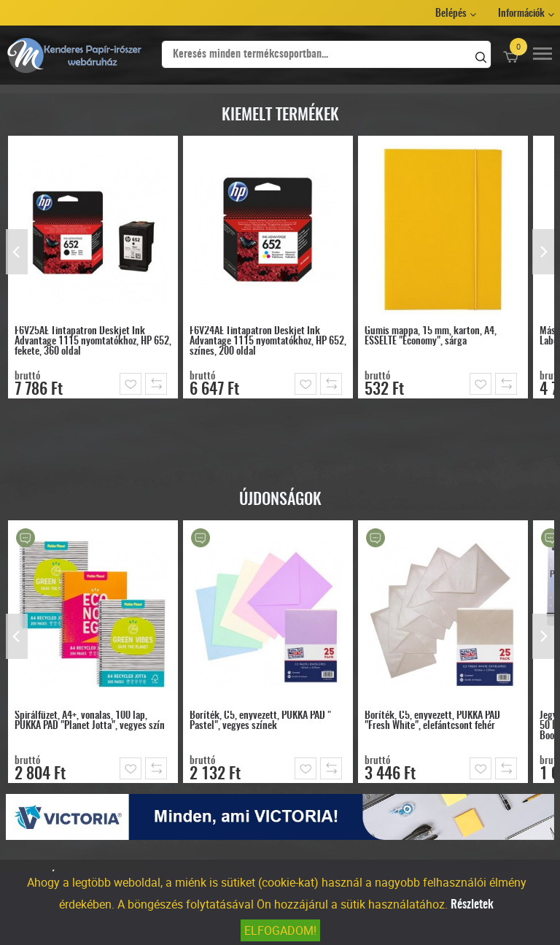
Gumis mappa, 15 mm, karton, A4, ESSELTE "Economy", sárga (431, 336)
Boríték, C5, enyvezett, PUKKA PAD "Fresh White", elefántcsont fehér (432, 721)
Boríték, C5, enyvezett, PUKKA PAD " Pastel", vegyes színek (260, 721)
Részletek (472, 905)
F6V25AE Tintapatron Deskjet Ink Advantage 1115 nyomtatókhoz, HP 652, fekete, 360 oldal (93, 342)
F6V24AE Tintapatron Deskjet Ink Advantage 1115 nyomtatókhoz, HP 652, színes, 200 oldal (268, 342)
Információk (521, 14)
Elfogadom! (280, 930)
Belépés (451, 14)
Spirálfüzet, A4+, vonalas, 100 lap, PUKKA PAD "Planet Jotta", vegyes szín (90, 721)
